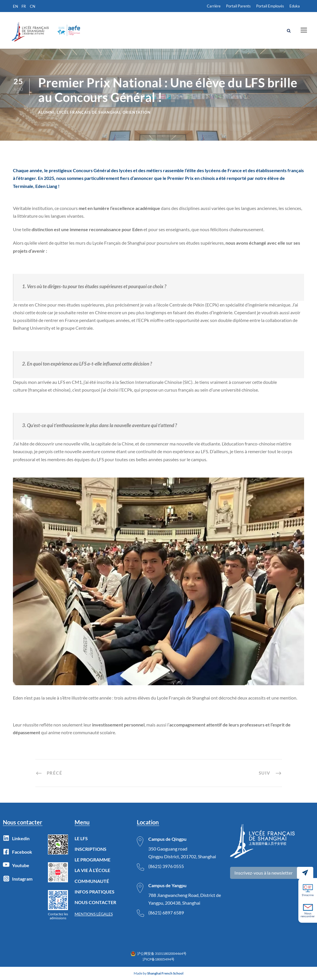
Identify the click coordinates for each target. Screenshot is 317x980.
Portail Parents (238, 6)
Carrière (214, 6)
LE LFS (81, 838)
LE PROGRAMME (93, 860)
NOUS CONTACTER (95, 902)
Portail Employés (270, 6)
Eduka (295, 6)
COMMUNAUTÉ (92, 881)
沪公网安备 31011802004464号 (162, 954)
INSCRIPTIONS (91, 849)
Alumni (46, 112)
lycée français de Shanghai (89, 112)
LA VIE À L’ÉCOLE (92, 870)
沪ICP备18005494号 (158, 959)
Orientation (137, 112)
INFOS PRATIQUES (95, 892)
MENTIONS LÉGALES (94, 914)
